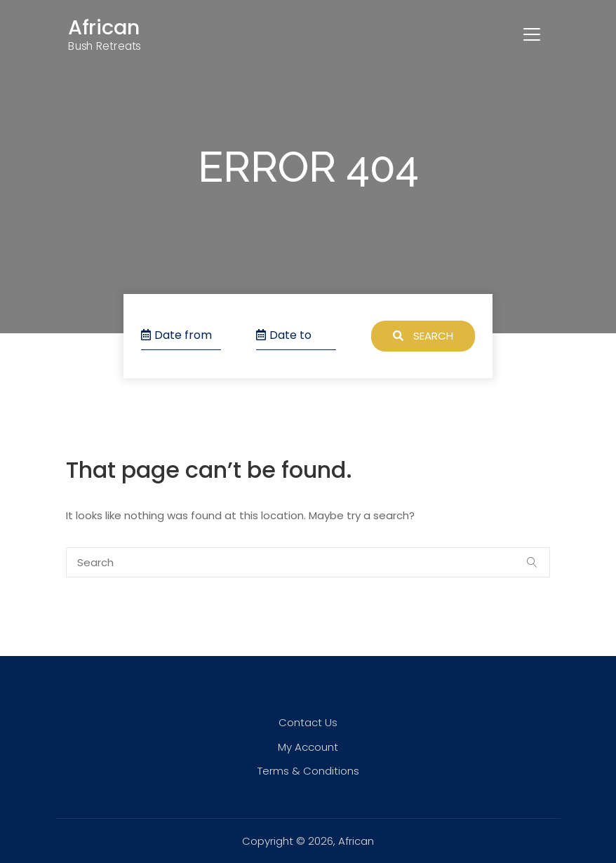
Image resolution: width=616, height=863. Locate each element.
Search (423, 336)
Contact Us (308, 722)
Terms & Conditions (308, 771)
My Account (308, 747)
